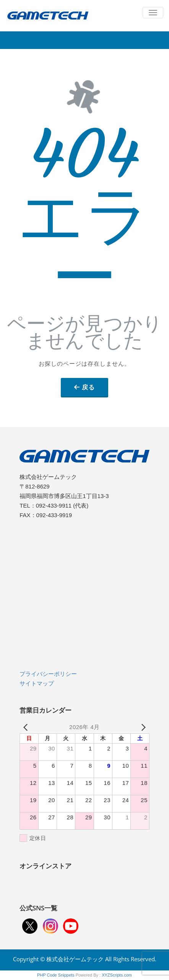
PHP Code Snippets (56, 975)
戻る (88, 387)
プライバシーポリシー (48, 674)
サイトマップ (37, 683)
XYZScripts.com (117, 975)
